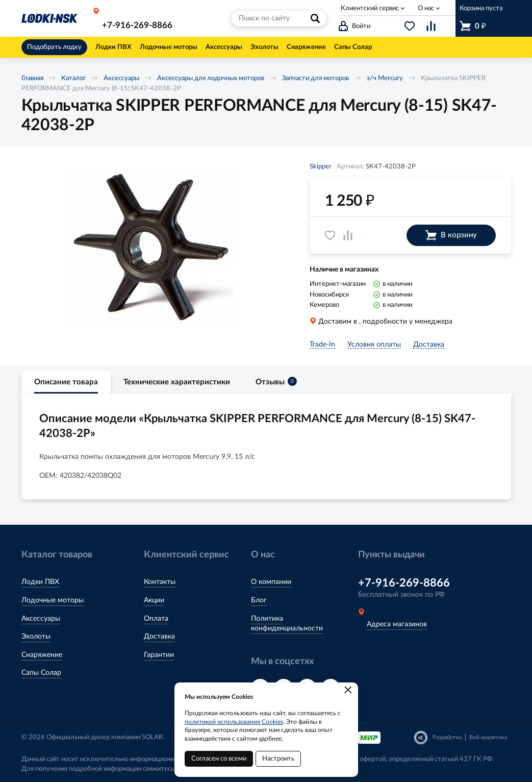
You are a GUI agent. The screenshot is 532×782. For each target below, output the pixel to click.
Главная (32, 78)
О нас (426, 8)
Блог (259, 600)
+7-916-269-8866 (137, 25)
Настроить (278, 759)
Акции (154, 600)
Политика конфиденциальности (287, 624)
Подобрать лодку (54, 47)
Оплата (156, 619)
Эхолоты (36, 637)
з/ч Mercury (385, 78)
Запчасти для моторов (315, 78)
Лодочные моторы (53, 600)
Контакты (160, 582)
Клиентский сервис (370, 8)
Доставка (159, 637)
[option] (151, 249)
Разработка (447, 737)
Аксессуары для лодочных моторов (211, 78)
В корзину (451, 235)
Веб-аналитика (488, 737)
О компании (271, 582)
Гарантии (159, 655)
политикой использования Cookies (234, 722)
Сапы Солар (41, 673)
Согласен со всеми (219, 759)
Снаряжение (42, 655)
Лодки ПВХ (40, 582)
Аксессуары (121, 78)
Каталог (73, 78)
